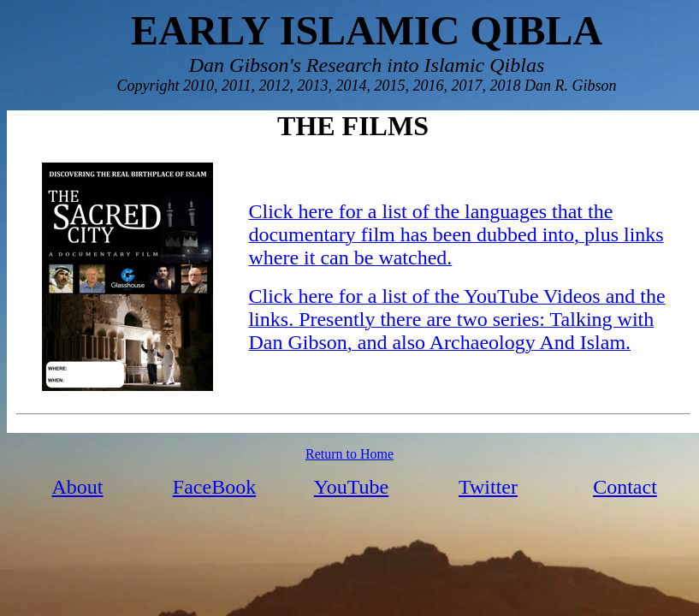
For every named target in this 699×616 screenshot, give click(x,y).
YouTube (351, 487)
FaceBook (214, 487)
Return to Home (349, 454)
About (78, 487)
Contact (625, 487)
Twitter (488, 487)
